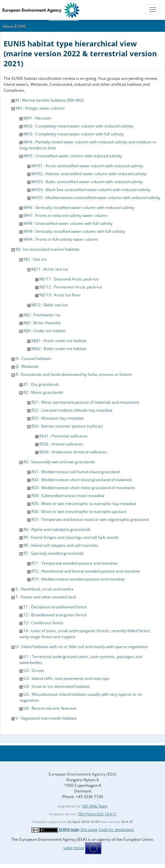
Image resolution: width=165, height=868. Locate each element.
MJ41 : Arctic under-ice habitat (59, 341)
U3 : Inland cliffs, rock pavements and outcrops (66, 678)
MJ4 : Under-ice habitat (44, 331)
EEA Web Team (95, 806)
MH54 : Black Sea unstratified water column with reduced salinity (91, 190)
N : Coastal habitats (33, 358)
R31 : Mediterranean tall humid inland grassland (76, 472)
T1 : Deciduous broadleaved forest (55, 607)
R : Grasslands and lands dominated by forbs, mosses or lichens (74, 374)
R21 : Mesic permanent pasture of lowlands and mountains (85, 402)
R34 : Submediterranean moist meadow (68, 496)
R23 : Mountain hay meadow (57, 418)
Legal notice (74, 848)
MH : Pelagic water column (40, 108)
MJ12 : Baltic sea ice (50, 305)
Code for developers (116, 829)
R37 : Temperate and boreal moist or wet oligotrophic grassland (90, 519)
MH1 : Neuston (37, 118)
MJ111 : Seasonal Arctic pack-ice (69, 279)
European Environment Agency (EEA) (82, 774)
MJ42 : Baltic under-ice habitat (59, 349)
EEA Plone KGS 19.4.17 (97, 814)
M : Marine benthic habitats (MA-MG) (50, 100)
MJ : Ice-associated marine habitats (48, 249)
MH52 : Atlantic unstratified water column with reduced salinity (89, 174)
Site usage (89, 829)
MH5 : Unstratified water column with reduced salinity (73, 156)
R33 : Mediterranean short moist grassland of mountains (83, 488)
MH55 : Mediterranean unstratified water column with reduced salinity (96, 198)
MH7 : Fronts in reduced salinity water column (65, 215)
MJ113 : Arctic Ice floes (60, 295)
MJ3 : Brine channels (42, 323)
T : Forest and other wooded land (46, 597)
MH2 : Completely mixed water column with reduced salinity (78, 126)
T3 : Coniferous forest (43, 623)
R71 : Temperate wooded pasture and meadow (74, 563)
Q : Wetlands (27, 366)
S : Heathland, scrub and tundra (44, 589)
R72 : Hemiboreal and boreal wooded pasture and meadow (85, 571)
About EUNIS (14, 26)
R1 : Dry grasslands (41, 384)
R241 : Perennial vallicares (63, 436)
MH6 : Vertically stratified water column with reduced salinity (79, 207)
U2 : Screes (34, 670)
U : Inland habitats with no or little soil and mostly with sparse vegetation (82, 647)
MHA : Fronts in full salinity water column (61, 239)
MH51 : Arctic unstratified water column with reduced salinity (87, 166)
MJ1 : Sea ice (35, 259)
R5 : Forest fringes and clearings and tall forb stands (71, 537)
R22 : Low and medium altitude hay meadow (72, 410)
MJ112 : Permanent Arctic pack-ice (71, 287)
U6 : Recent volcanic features (50, 708)
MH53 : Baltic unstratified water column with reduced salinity (87, 182)
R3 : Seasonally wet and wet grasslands (59, 462)
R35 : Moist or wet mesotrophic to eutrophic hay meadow (84, 504)
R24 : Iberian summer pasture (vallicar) (67, 426)
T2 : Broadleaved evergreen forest (55, 615)
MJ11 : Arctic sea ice (50, 269)
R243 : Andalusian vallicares (73, 452)
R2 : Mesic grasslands (43, 392)
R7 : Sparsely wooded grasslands (54, 553)
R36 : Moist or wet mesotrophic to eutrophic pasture (79, 511)
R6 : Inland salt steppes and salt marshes (61, 545)
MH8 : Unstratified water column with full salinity (68, 223)
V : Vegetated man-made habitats (46, 718)
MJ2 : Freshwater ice (42, 315)
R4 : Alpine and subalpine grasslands (57, 529)
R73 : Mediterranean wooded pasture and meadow (78, 579)
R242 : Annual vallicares (61, 444)
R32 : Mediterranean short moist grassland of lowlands (82, 480)
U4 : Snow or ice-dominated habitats (57, 686)
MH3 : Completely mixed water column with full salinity (74, 134)
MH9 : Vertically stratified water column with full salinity (74, 231)
